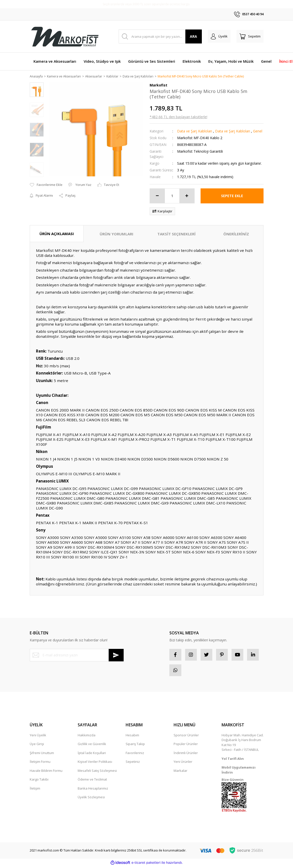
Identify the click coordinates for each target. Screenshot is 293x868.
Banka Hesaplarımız (93, 790)
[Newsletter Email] (77, 655)
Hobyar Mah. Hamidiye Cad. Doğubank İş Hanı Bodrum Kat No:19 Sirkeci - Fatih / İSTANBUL (243, 744)
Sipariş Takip (135, 746)
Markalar (180, 772)
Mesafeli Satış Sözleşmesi (97, 772)
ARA (193, 36)
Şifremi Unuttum (42, 755)
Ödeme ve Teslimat (92, 781)
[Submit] (116, 655)
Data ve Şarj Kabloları (195, 131)
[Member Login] (219, 36)
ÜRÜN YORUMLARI (117, 234)
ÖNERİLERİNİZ (236, 234)
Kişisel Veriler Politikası (95, 763)
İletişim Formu (40, 763)
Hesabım (132, 737)
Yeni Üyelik (38, 737)
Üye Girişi (37, 746)
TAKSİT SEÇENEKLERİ (176, 234)
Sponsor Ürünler (186, 737)
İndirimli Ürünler (186, 755)
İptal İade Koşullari (92, 755)
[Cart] (250, 36)
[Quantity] (172, 196)
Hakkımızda (87, 737)
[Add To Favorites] (46, 185)
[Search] (160, 36)
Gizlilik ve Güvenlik (92, 746)
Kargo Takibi (39, 781)
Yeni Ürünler (183, 763)
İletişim (35, 790)
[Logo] (65, 36)
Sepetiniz (133, 763)
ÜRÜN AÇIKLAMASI (57, 234)
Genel (258, 131)
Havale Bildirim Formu (46, 772)
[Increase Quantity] (187, 196)
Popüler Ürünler (186, 746)
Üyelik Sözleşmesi (91, 799)
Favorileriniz (135, 755)
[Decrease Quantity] (157, 196)
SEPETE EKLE (232, 196)
